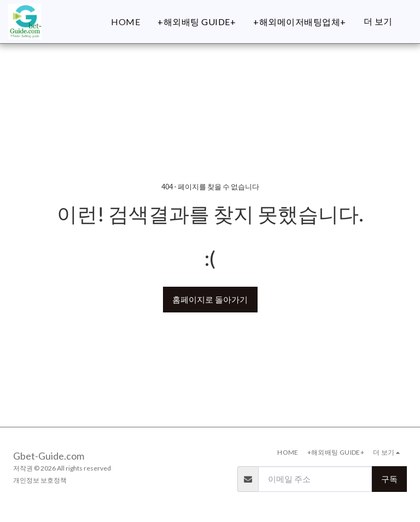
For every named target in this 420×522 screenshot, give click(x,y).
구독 (389, 479)
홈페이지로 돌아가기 (210, 299)
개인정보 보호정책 (40, 480)
